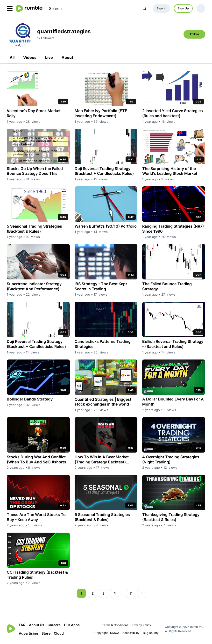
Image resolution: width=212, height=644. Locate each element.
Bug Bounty (151, 633)
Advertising (28, 633)
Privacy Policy (141, 625)
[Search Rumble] (144, 8)
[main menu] (10, 8)
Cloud (59, 633)
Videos (30, 57)
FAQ (22, 625)
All (12, 57)
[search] (93, 8)
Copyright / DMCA (107, 633)
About (67, 57)
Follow (194, 34)
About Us (37, 625)
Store (46, 633)
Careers (54, 625)
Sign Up (183, 8)
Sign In (161, 8)
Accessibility (131, 633)
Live (49, 57)
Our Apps (72, 625)
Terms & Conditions (115, 625)
